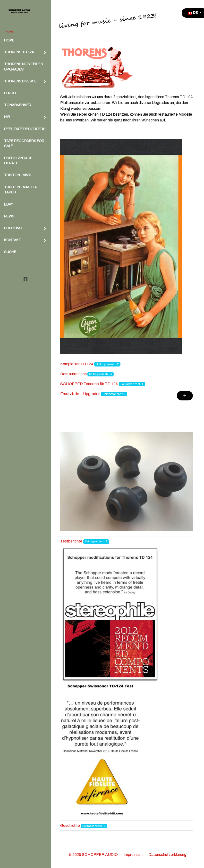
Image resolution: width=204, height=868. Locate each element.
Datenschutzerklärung (167, 855)
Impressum (133, 855)
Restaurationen (73, 374)
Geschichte (70, 825)
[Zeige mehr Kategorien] (185, 396)
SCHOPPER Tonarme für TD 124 (89, 384)
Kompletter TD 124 (77, 364)
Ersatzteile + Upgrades (80, 394)
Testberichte (71, 541)
